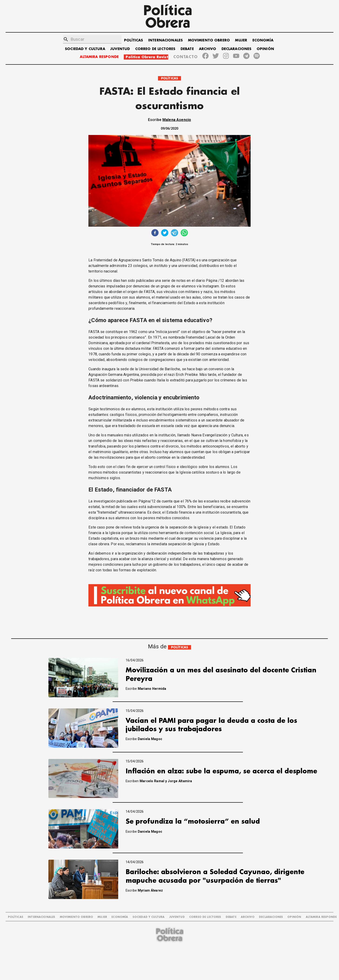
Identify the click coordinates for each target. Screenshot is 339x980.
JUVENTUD (120, 49)
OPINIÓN (265, 49)
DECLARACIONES (237, 49)
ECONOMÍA (263, 40)
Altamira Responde (321, 917)
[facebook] (155, 233)
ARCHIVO (208, 49)
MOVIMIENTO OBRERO (209, 40)
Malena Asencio (177, 120)
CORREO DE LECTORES (155, 49)
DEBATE (187, 49)
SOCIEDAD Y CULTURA (85, 49)
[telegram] (175, 233)
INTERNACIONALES (165, 40)
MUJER (241, 40)
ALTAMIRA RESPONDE (99, 57)
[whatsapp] (184, 233)
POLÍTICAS (133, 40)
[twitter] (165, 233)
